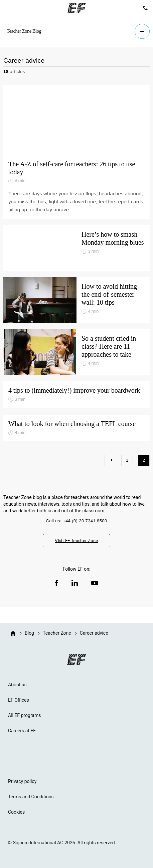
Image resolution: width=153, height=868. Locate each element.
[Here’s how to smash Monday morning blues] (76, 248)
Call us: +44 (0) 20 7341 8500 (76, 521)
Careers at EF (22, 731)
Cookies (16, 812)
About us (17, 685)
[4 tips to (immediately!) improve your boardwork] (76, 395)
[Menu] (142, 31)
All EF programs (25, 715)
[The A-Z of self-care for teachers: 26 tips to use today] (76, 120)
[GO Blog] (25, 31)
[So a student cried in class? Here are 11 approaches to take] (76, 352)
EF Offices (19, 700)
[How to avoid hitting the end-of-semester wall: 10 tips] (76, 300)
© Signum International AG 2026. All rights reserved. (62, 843)
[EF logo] (76, 660)
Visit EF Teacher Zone (76, 540)
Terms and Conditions (31, 797)
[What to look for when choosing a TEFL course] (76, 428)
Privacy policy (22, 781)
